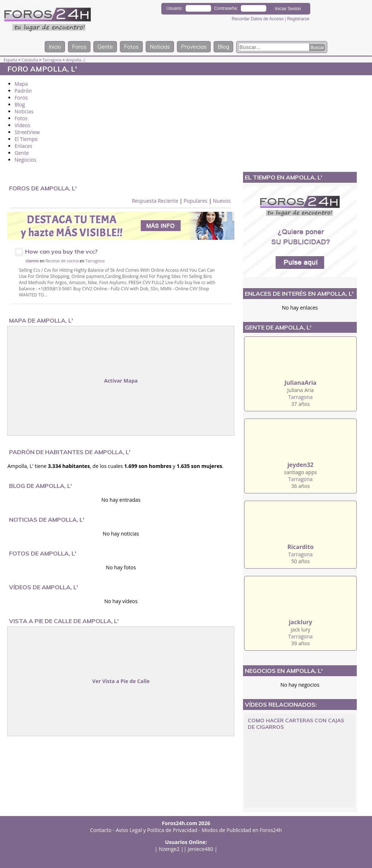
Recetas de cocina (62, 261)
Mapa (21, 84)
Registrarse (298, 19)
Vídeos (22, 125)
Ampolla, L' (76, 60)
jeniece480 (201, 849)
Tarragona (52, 60)
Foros (79, 47)
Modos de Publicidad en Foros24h (242, 830)
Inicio (55, 47)
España (10, 60)
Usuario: (175, 8)
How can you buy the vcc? (61, 251)
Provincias (194, 47)
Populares (195, 201)
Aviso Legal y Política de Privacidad (157, 830)
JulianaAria (300, 383)
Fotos (131, 47)
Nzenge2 (169, 849)
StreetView (27, 132)
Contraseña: (226, 8)
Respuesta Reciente (155, 201)
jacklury (300, 622)
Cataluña (30, 60)
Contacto (101, 830)
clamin (32, 261)
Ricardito (300, 547)
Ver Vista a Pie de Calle (121, 681)
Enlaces (23, 146)
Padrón (23, 91)
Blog (223, 47)
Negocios (25, 160)
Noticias (160, 47)
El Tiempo (26, 139)
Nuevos (222, 201)
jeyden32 (300, 465)
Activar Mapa (121, 381)
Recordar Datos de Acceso (258, 19)
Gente (105, 47)
